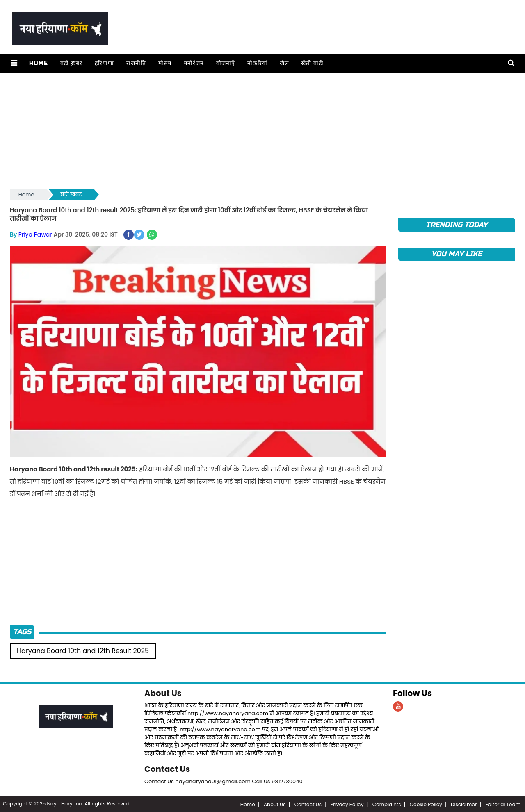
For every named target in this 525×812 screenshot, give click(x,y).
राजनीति (136, 63)
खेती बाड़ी (312, 63)
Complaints (387, 804)
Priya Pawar (35, 234)
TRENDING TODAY (457, 225)
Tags (22, 632)
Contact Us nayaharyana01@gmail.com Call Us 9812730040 (224, 781)
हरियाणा (104, 63)
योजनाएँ (225, 63)
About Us (163, 693)
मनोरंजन (193, 63)
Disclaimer (464, 804)
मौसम (164, 63)
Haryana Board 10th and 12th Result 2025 (83, 650)
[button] (14, 63)
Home (38, 63)
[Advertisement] (256, 130)
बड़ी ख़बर (71, 63)
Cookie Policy (426, 804)
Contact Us (168, 769)
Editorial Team (503, 804)
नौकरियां (257, 63)
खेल (284, 63)
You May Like (457, 254)
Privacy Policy (347, 804)
